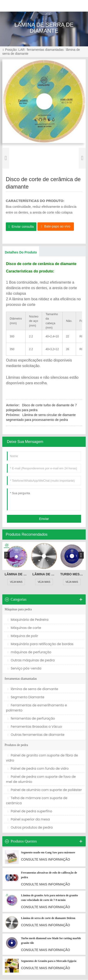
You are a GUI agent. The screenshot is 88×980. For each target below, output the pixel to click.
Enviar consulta (23, 227)
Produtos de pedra (16, 745)
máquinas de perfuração (29, 652)
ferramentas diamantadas (45, 50)
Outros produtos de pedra (30, 828)
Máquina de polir (23, 636)
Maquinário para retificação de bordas (40, 644)
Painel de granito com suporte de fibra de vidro (42, 758)
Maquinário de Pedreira (28, 620)
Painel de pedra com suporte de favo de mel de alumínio (41, 779)
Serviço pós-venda (24, 669)
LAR (22, 50)
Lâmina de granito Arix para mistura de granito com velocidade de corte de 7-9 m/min (16, 574)
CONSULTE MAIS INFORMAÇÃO (46, 860)
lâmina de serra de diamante (33, 689)
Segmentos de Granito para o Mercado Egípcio (49, 961)
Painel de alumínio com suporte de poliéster (45, 790)
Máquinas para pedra (18, 610)
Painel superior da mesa (29, 820)
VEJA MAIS (16, 582)
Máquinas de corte (24, 628)
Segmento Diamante (26, 697)
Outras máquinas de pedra (31, 660)
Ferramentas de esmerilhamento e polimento (36, 708)
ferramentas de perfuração (31, 719)
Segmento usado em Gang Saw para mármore (48, 853)
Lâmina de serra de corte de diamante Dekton (44, 574)
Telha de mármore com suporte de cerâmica (37, 801)
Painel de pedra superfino (30, 811)
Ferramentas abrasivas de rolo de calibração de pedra (49, 875)
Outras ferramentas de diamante (36, 735)
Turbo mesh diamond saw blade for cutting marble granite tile (72, 574)
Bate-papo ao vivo (57, 226)
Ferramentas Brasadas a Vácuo (35, 727)
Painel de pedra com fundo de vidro (38, 769)
